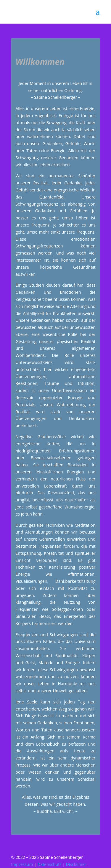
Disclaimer (76, 864)
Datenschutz (49, 864)
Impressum (22, 864)
